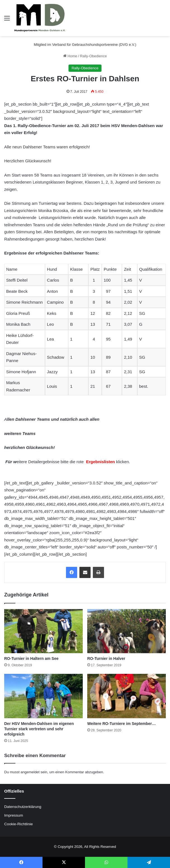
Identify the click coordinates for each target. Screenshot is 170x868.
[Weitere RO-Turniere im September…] (127, 696)
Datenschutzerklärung (23, 807)
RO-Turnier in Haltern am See (31, 658)
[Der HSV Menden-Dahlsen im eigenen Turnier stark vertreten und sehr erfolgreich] (43, 696)
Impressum (14, 815)
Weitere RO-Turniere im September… (121, 724)
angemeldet (30, 772)
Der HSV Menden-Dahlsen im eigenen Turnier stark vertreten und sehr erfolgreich (39, 729)
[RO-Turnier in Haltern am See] (43, 631)
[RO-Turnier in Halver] (127, 631)
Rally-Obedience (93, 56)
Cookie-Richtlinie (18, 824)
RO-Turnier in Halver (106, 658)
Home (70, 56)
